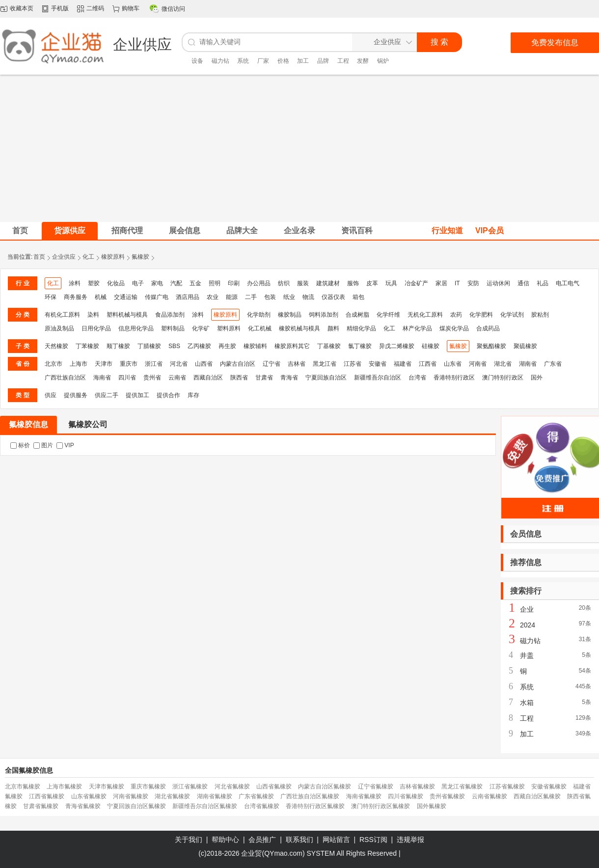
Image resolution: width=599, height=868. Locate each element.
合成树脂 (357, 315)
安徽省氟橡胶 (549, 787)
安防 (473, 283)
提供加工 (137, 395)
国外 (537, 378)
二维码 (95, 8)
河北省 (179, 364)
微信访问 (173, 9)
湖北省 (503, 364)
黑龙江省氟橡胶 (462, 787)
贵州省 (152, 378)
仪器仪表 (333, 297)
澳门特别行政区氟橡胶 (381, 806)
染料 (93, 315)
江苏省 (353, 364)
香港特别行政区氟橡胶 (315, 806)
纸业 (289, 297)
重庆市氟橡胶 (148, 787)
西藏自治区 (208, 378)
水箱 (527, 703)
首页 (39, 257)
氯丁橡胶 (360, 346)
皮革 (372, 283)
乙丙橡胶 (199, 346)
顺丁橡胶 (118, 346)
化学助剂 (259, 315)
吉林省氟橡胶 (417, 787)
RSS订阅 (373, 840)
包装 (270, 297)
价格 (283, 61)
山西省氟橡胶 (274, 787)
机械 (101, 297)
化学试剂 (512, 315)
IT (457, 283)
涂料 (75, 283)
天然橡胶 (56, 346)
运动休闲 (498, 283)
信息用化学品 (136, 328)
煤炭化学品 (454, 328)
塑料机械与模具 (127, 315)
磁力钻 (220, 61)
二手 (251, 297)
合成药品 (488, 328)
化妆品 (116, 283)
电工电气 (568, 283)
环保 (51, 297)
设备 (197, 61)
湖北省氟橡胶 (172, 796)
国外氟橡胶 (432, 806)
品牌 (323, 61)
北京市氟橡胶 (23, 787)
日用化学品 (96, 328)
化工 (88, 257)
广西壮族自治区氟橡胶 (310, 796)
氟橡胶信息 (28, 424)
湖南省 (528, 364)
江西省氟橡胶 (47, 796)
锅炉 (383, 61)
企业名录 (299, 231)
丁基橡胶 (329, 346)
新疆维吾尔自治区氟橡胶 (205, 806)
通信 (523, 283)
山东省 (453, 364)
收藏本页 (22, 8)
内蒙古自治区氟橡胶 (325, 787)
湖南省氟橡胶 (215, 796)
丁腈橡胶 (149, 346)
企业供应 (64, 257)
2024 (528, 625)
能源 (232, 297)
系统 (243, 61)
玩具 (391, 283)
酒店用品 (188, 297)
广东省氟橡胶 (256, 796)
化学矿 (201, 328)
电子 (138, 283)
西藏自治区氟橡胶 (537, 796)
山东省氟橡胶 (89, 796)
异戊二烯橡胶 (397, 346)
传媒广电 (157, 297)
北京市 (54, 364)
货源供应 (70, 231)
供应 (51, 395)
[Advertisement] (300, 148)
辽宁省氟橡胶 (376, 787)
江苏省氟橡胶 (507, 787)
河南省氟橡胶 (131, 796)
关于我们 (189, 840)
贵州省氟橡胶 (447, 796)
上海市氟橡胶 (64, 787)
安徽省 (378, 364)
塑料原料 (229, 328)
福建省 (403, 364)
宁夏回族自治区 (326, 378)
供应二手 (107, 395)
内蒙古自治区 (238, 364)
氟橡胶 (140, 257)
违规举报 (410, 840)
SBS (174, 346)
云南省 (177, 378)
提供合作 (168, 395)
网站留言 (336, 840)
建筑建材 (328, 283)
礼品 (543, 283)
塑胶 (94, 283)
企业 (527, 609)
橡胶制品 (290, 315)
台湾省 (417, 378)
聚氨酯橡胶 (491, 346)
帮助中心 (225, 840)
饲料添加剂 (324, 315)
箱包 (358, 297)
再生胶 (227, 346)
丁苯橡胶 (87, 346)
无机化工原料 (425, 315)
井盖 (527, 655)
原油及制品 (59, 328)
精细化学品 (361, 328)
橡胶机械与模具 (299, 328)
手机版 (60, 8)
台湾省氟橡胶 (262, 806)
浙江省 (154, 364)
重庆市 (129, 364)
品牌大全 (242, 231)
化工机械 (260, 328)
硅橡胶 (431, 346)
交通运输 (126, 297)
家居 (441, 283)
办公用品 (259, 283)
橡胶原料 (113, 257)
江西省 (428, 364)
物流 (308, 297)
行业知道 (447, 231)
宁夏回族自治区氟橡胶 (136, 806)
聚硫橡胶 (525, 346)
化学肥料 (481, 315)
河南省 (478, 364)
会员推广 (262, 840)
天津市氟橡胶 (107, 787)
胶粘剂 (540, 315)
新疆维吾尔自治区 (378, 378)
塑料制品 (173, 328)
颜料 (333, 328)
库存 (193, 395)
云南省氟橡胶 (490, 796)
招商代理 (127, 231)
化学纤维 (388, 315)
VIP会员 (490, 231)
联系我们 (299, 840)
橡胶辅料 (255, 346)
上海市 (79, 364)
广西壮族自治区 (65, 378)
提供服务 (76, 395)
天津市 (104, 364)
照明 (215, 283)
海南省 (102, 378)
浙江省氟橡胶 (190, 787)
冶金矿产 (416, 283)
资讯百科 (357, 231)
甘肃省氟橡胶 (41, 806)
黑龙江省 (325, 364)
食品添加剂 (170, 315)
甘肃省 (264, 378)
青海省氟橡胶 (83, 806)
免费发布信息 (555, 42)
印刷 (234, 283)
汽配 (176, 283)
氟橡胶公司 (88, 424)
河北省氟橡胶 (232, 787)
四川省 (127, 378)
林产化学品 (417, 328)
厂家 (263, 61)
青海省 (289, 378)
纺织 (284, 283)
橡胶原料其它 (292, 346)
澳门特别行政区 (503, 378)
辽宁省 (272, 364)
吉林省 (297, 364)
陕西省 (239, 378)
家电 (157, 283)
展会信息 (185, 231)
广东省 (553, 364)
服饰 (353, 283)
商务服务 (76, 297)
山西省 (204, 364)
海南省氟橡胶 (364, 796)
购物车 (131, 8)
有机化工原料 (62, 315)
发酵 (363, 61)
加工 (303, 61)
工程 (343, 61)
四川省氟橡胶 (406, 796)
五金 (195, 283)
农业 (213, 297)
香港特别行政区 (454, 378)
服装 (303, 283)
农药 (456, 315)
